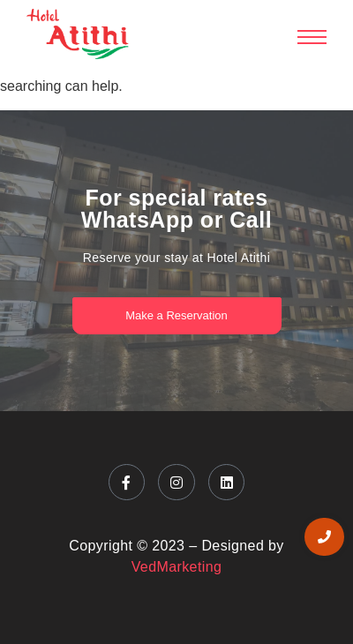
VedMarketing (177, 567)
